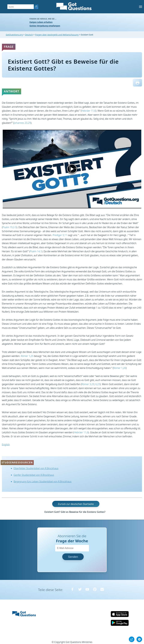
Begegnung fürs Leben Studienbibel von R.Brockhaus (43, 482)
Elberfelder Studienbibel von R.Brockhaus (36, 468)
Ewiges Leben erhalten (41, 22)
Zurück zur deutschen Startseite (76, 504)
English (6, 445)
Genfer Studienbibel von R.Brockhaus (34, 475)
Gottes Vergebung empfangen (45, 26)
